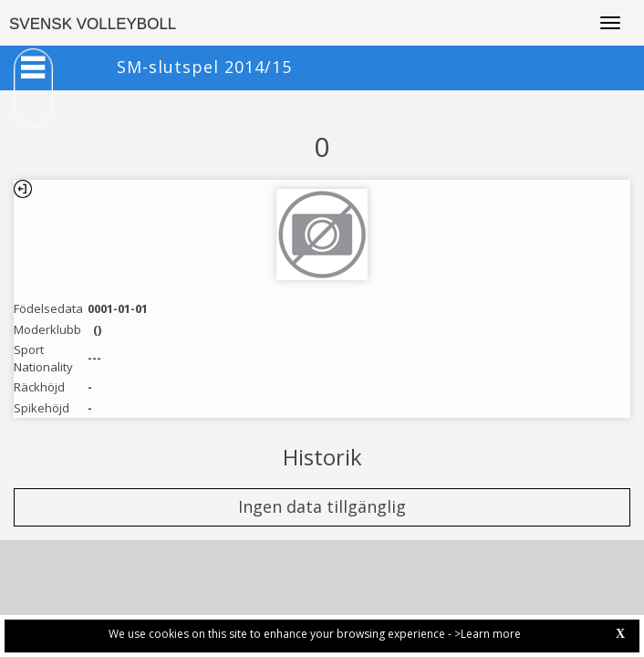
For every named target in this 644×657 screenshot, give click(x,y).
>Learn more (488, 634)
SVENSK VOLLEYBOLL (93, 24)
